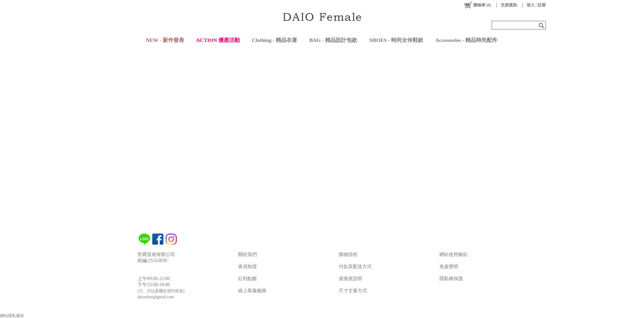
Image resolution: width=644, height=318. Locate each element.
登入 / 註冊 (536, 5)
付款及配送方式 (355, 267)
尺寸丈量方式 (353, 291)
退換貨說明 (351, 279)
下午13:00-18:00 (154, 285)
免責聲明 (449, 267)
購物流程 (348, 255)
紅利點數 (248, 279)
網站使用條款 (453, 255)
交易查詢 (509, 5)
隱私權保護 (451, 279)
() (477, 5)
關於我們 (248, 255)
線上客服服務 (252, 291)
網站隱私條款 (12, 316)
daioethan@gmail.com (156, 297)
